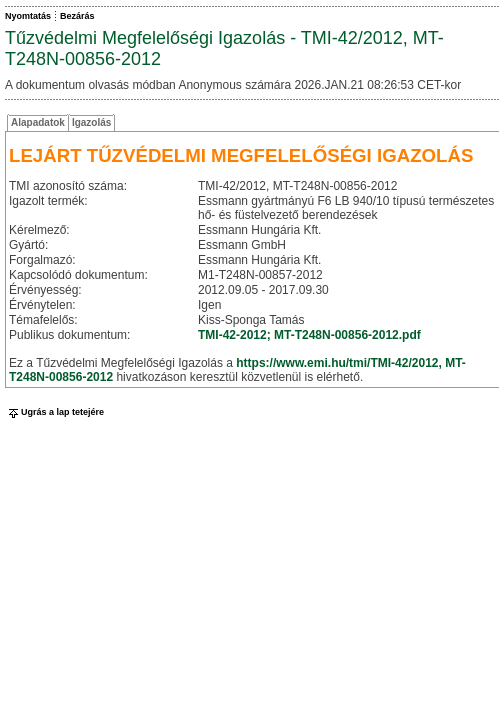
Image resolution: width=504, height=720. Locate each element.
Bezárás (77, 16)
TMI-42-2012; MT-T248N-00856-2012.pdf (309, 335)
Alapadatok (38, 122)
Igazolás (91, 122)
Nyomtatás (28, 16)
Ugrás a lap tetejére (54, 412)
